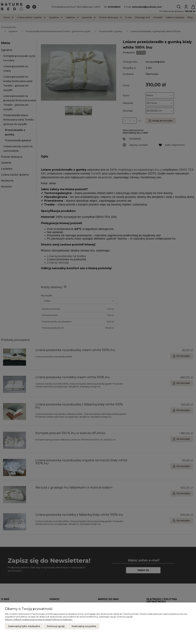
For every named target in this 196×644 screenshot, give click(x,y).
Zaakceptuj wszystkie (84, 626)
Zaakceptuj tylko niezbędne (24, 626)
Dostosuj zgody (56, 626)
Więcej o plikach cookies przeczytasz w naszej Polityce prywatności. (39, 619)
